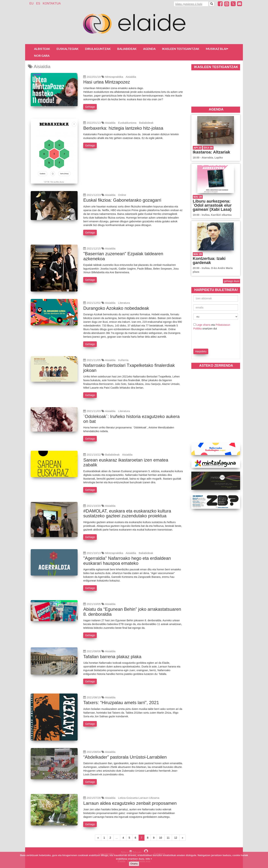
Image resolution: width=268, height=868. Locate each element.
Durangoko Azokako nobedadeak (116, 308)
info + (149, 859)
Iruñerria (123, 360)
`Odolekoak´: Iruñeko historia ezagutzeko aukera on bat (131, 419)
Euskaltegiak (68, 49)
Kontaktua (52, 3)
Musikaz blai (217, 49)
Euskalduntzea (127, 123)
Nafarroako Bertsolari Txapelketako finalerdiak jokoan (129, 368)
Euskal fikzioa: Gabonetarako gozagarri (122, 200)
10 (161, 838)
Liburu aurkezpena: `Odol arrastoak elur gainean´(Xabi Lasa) (212, 205)
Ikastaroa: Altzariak (212, 152)
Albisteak (42, 49)
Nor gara (42, 56)
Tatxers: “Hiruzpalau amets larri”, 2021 (121, 703)
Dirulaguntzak (98, 49)
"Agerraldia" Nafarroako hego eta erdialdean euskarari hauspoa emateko (127, 561)
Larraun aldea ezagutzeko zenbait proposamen (130, 803)
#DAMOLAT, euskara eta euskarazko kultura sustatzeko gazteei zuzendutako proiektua (127, 513)
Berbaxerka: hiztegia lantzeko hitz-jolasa (123, 128)
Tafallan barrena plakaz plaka (112, 657)
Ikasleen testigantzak (181, 49)
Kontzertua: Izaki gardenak (209, 261)
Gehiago (90, 107)
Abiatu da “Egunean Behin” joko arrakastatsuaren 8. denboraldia (132, 612)
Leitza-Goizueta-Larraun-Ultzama (139, 798)
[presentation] (215, 339)
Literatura (124, 303)
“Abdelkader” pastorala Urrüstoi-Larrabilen (125, 757)
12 (176, 838)
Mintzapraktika (114, 77)
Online (122, 195)
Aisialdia (131, 77)
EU (31, 3)
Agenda (149, 49)
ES (38, 3)
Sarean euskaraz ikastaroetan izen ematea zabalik (126, 462)
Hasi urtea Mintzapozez (107, 82)
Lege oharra (203, 325)
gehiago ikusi (232, 281)
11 (168, 838)
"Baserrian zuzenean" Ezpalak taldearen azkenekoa (123, 256)
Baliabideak (127, 49)
